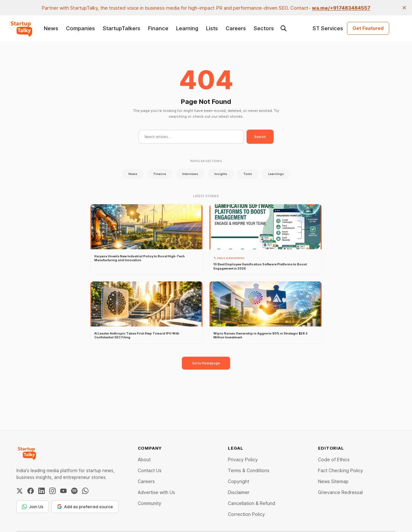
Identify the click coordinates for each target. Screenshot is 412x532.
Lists (212, 28)
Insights (221, 174)
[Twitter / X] (20, 491)
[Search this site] (284, 28)
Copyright (239, 481)
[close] (404, 8)
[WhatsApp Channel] (85, 491)
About (144, 459)
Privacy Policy (243, 459)
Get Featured (368, 28)
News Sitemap (333, 481)
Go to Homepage (206, 363)
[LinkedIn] (42, 491)
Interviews (190, 174)
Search (260, 137)
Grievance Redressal (340, 492)
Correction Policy (246, 514)
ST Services (328, 28)
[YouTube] (63, 491)
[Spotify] (74, 491)
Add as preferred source (85, 507)
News (51, 28)
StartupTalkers (122, 28)
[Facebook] (31, 491)
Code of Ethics (334, 459)
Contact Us (150, 470)
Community (150, 503)
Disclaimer (239, 492)
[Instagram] (52, 491)
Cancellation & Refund (252, 503)
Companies (80, 28)
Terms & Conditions (249, 470)
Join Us (33, 507)
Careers (236, 28)
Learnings (276, 174)
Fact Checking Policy (341, 470)
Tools (248, 174)
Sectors (264, 28)
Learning (187, 28)
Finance (158, 28)
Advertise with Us (156, 492)
